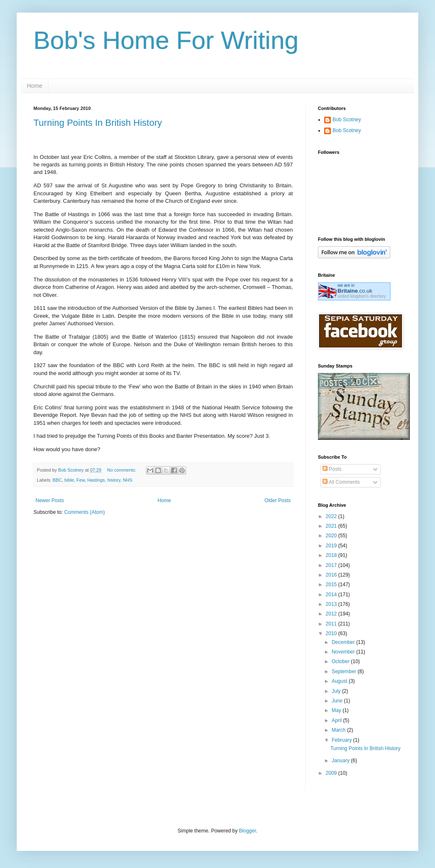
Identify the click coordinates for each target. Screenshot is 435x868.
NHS (128, 480)
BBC (57, 480)
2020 (332, 536)
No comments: (122, 470)
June (338, 701)
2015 (332, 585)
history (114, 480)
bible (69, 480)
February (342, 740)
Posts (332, 469)
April (337, 720)
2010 (332, 633)
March (339, 730)
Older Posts (278, 500)
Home (35, 86)
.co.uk (355, 291)
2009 (332, 773)
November (344, 652)
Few (81, 480)
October (341, 661)
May (337, 710)
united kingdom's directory (362, 296)
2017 (332, 565)
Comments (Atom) (84, 512)
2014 (332, 595)
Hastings (96, 480)
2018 (332, 555)
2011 (332, 624)
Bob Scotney (347, 120)
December (344, 642)
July (337, 691)
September (345, 671)
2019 (332, 546)
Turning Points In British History (98, 123)
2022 (332, 516)
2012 (332, 614)
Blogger (247, 831)
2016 (332, 575)
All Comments (341, 482)
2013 (332, 604)
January (341, 761)
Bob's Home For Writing (166, 40)
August (340, 681)
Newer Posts (50, 500)
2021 (332, 526)
